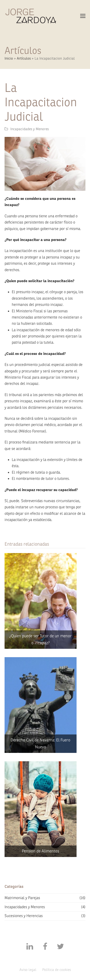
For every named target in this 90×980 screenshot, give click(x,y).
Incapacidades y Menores (30, 129)
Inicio (9, 59)
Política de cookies (57, 970)
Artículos (24, 59)
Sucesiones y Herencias (24, 916)
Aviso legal (28, 970)
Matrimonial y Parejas (22, 898)
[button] (83, 16)
